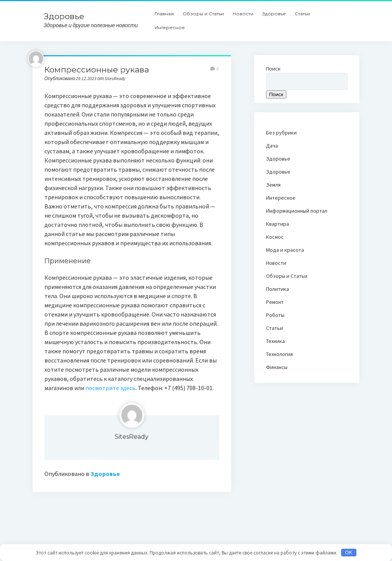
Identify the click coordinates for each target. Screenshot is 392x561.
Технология (279, 354)
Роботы (275, 315)
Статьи (302, 14)
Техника (275, 341)
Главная (164, 14)
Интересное (170, 27)
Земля (273, 185)
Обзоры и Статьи (203, 14)
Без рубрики (281, 133)
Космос (275, 237)
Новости (243, 14)
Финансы (277, 367)
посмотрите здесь (110, 388)
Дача (272, 146)
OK (349, 552)
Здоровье (64, 16)
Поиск (273, 69)
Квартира (278, 224)
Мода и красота (285, 250)
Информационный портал (297, 211)
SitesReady (132, 437)
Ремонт (275, 302)
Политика (278, 289)
